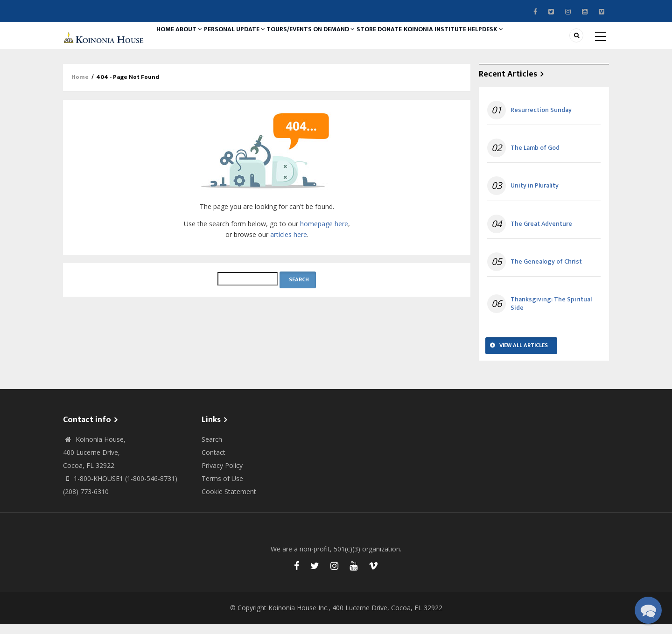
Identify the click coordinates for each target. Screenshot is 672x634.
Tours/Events (311, 41)
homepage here (324, 234)
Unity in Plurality (535, 196)
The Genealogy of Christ (546, 272)
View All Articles (524, 355)
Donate (431, 41)
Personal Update (250, 41)
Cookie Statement (229, 502)
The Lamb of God (535, 158)
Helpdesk (539, 41)
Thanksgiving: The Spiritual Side (551, 314)
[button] (648, 610)
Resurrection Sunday (541, 120)
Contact (213, 463)
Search (212, 449)
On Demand (362, 41)
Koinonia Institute (482, 41)
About (199, 41)
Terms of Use (222, 489)
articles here (289, 245)
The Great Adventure (541, 234)
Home (169, 41)
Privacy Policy (222, 476)
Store (401, 41)
